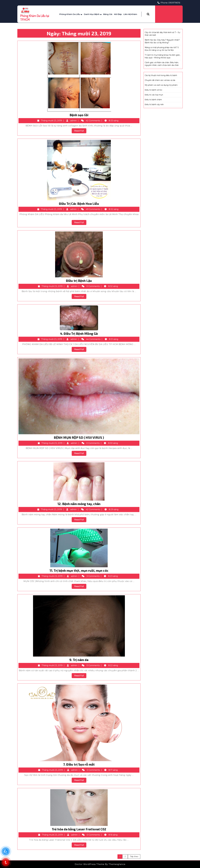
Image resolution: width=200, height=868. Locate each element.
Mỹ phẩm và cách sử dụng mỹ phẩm (161, 85)
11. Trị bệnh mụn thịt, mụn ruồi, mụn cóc (79, 570)
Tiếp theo (134, 857)
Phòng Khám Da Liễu (70, 14)
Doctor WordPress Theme (90, 864)
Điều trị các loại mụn (154, 95)
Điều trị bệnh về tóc (154, 90)
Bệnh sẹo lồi (79, 115)
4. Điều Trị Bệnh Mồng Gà (79, 334)
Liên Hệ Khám (130, 14)
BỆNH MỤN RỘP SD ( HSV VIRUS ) (79, 437)
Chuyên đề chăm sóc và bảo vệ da (160, 80)
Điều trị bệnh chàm (153, 100)
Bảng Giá (108, 14)
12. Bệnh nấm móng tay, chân (79, 504)
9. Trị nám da (79, 660)
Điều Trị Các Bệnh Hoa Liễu (79, 204)
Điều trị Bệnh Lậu (79, 281)
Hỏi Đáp (118, 14)
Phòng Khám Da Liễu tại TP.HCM (35, 18)
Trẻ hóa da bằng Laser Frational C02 (79, 829)
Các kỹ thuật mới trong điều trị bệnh (161, 75)
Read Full (80, 131)
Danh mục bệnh (92, 14)
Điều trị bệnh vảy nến (154, 104)
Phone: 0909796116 (169, 3)
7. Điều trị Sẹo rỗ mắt (79, 764)
